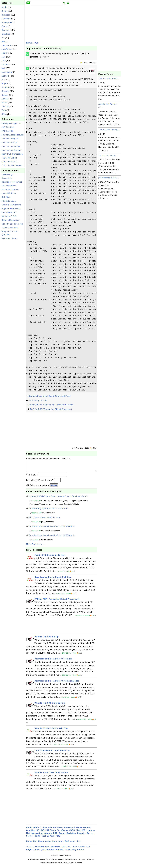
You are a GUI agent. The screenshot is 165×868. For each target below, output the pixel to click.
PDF (4, 80)
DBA (47, 849)
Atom (73, 844)
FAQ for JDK (8, 131)
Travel (67, 852)
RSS (67, 844)
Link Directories (9, 212)
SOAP (4, 103)
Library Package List (11, 123)
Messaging (7, 72)
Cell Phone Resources (12, 224)
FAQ (74, 852)
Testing (5, 106)
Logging (5, 64)
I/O (3, 38)
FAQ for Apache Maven (13, 135)
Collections (51, 844)
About (41, 844)
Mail (3, 68)
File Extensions (9, 201)
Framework (7, 22)
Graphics (6, 34)
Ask (79, 844)
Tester (29, 849)
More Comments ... (35, 547)
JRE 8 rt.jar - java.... (108, 155)
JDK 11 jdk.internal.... (109, 78)
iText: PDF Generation (12, 154)
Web (4, 110)
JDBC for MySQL (10, 162)
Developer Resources (12, 182)
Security (5, 91)
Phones (59, 852)
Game (4, 26)
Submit (54, 488)
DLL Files (6, 197)
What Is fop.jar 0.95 (38, 400)
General (5, 30)
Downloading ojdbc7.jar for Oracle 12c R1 (49, 511)
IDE (3, 42)
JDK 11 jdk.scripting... (109, 130)
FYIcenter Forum (10, 238)
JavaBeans (7, 49)
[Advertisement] (13, 276)
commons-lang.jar (10, 139)
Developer (39, 849)
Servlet (5, 99)
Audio (4, 7)
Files (74, 849)
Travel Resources (10, 228)
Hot (35, 844)
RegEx (29, 852)
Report (5, 84)
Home (29, 43)
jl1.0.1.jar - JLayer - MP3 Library (44, 520)
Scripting (6, 87)
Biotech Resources (10, 220)
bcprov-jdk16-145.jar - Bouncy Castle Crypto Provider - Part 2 (58, 499)
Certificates (84, 849)
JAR (63, 849)
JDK (3, 57)
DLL (69, 849)
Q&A (43, 852)
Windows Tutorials (10, 189)
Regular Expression (11, 209)
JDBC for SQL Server (12, 165)
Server (5, 95)
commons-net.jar (9, 143)
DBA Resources (9, 186)
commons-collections (11, 150)
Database (6, 19)
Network (5, 76)
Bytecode (6, 15)
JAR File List (8, 127)
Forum (81, 852)
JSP (3, 61)
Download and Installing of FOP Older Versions (51, 405)
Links (37, 852)
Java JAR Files (9, 193)
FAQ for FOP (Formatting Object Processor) (51, 409)
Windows (55, 849)
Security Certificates (11, 205)
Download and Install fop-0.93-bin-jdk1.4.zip (49, 396)
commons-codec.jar (11, 146)
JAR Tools (6, 45)
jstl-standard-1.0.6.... (108, 178)
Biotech (5, 11)
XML (4, 114)
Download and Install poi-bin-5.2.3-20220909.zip (52, 529)
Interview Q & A (9, 216)
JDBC (4, 53)
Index (61, 844)
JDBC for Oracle (9, 158)
